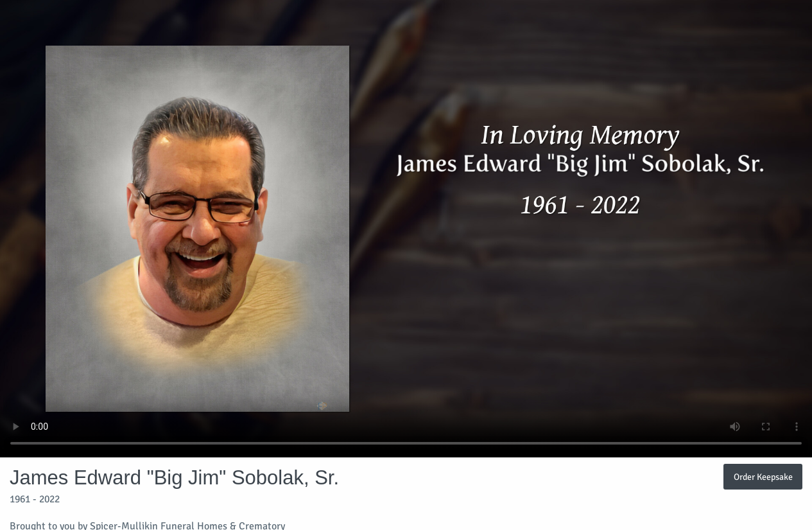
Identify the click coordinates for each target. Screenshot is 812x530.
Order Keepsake (763, 477)
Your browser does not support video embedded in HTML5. (406, 229)
